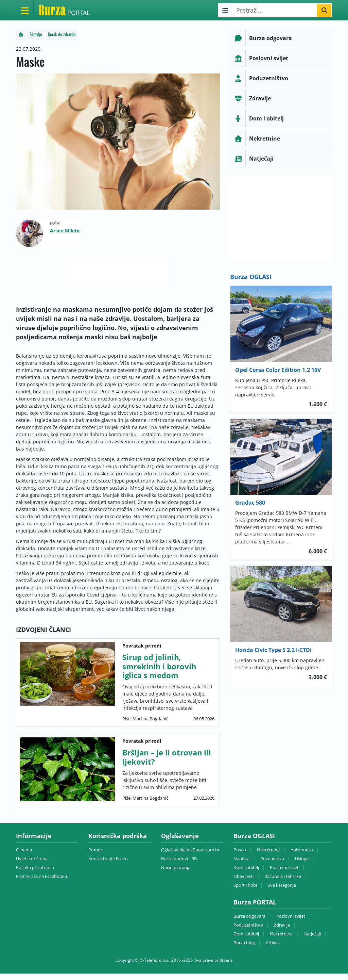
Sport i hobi (245, 885)
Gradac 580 (250, 503)
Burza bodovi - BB (179, 859)
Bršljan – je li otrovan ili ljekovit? (167, 757)
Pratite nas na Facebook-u (42, 876)
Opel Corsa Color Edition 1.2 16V (278, 370)
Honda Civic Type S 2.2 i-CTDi (273, 650)
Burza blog (244, 943)
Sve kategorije (282, 885)
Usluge (302, 859)
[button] (281, 38)
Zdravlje (36, 34)
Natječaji (312, 934)
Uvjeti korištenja (32, 859)
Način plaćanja (176, 867)
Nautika (241, 859)
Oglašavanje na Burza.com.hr (190, 850)
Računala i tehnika (283, 876)
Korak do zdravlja (62, 34)
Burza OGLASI (251, 277)
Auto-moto (302, 850)
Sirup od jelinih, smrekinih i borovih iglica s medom (159, 666)
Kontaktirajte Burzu (108, 859)
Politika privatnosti (35, 867)
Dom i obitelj (246, 867)
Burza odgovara (249, 916)
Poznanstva (272, 859)
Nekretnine (268, 850)
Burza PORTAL (255, 902)
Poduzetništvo (248, 925)
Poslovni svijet (284, 867)
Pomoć (95, 850)
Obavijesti (243, 876)
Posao (240, 850)
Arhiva (272, 943)
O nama (24, 850)
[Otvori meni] (25, 10)
